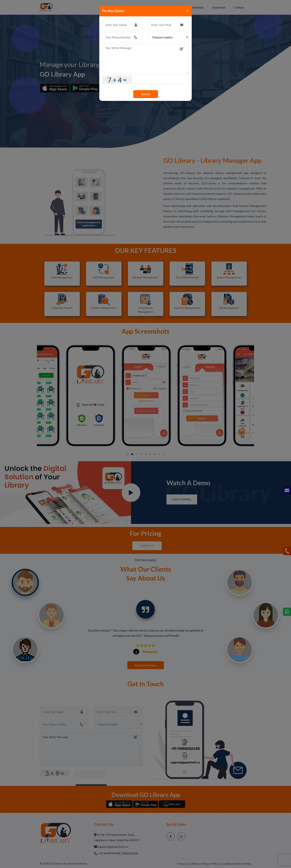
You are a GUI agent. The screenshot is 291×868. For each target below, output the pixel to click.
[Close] (187, 11)
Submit (146, 94)
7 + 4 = (117, 80)
